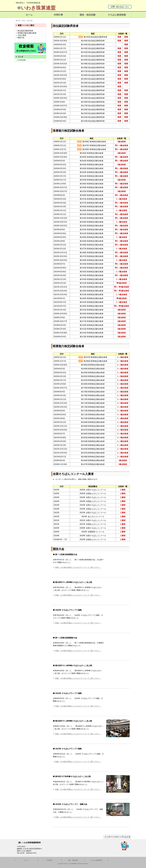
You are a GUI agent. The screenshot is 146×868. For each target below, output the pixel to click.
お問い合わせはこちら (120, 7)
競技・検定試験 (88, 15)
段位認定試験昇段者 (24, 31)
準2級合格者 (122, 283)
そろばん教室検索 (117, 15)
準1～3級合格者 (121, 145)
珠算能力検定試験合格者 (26, 33)
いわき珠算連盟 (36, 8)
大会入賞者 (21, 35)
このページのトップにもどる (117, 837)
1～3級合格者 (121, 199)
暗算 (126, 37)
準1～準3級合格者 (121, 287)
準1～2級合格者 (121, 264)
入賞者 (123, 490)
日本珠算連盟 (21, 60)
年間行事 (58, 15)
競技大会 (20, 37)
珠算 (119, 37)
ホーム (29, 15)
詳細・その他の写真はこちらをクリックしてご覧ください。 (77, 567)
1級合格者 (122, 142)
